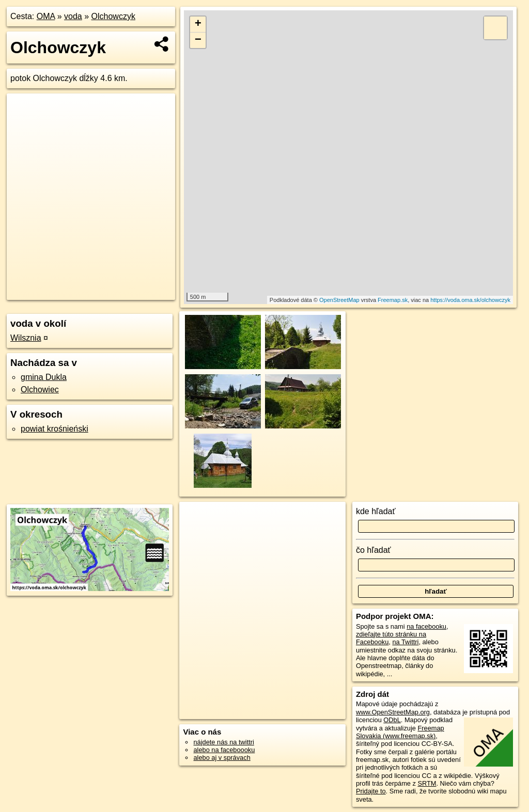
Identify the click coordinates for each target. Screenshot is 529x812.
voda (73, 16)
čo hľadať (374, 550)
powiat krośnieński (55, 429)
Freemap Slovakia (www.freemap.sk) (400, 732)
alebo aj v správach (222, 758)
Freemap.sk (393, 300)
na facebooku (426, 626)
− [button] (198, 40)
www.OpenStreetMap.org (393, 712)
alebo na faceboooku (224, 750)
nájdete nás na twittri (223, 742)
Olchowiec (40, 389)
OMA (46, 16)
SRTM (427, 783)
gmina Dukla (44, 377)
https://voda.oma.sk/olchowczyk (470, 300)
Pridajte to (371, 791)
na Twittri (405, 642)
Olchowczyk (113, 16)
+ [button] (198, 24)
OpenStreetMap (339, 300)
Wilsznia (26, 338)
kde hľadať (376, 511)
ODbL (392, 720)
